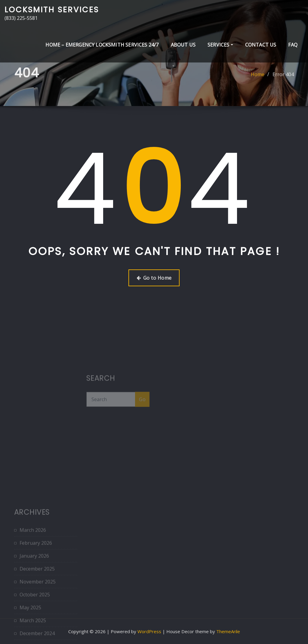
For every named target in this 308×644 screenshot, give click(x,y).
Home (258, 80)
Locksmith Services (52, 10)
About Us (183, 45)
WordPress (149, 631)
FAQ (293, 45)
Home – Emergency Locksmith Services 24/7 (102, 45)
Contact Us (261, 45)
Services (220, 45)
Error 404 (283, 80)
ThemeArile (228, 631)
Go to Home (154, 278)
